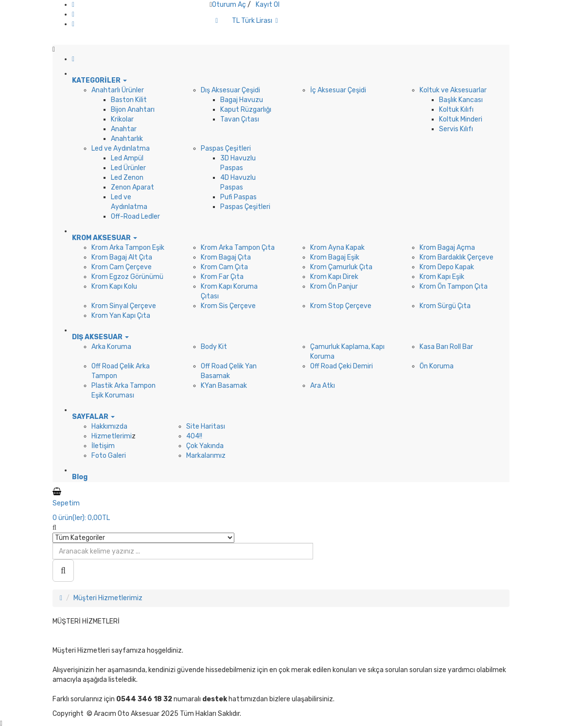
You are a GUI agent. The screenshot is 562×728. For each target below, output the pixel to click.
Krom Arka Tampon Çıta (238, 248)
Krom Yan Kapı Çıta (121, 316)
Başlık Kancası (461, 100)
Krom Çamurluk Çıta (341, 267)
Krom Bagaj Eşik (335, 257)
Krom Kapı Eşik (442, 277)
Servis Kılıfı (456, 129)
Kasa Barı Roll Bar (446, 347)
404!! (194, 436)
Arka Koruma (111, 347)
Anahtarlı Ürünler (118, 90)
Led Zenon (127, 178)
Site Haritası (206, 426)
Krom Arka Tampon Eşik (128, 248)
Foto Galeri (109, 456)
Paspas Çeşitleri (226, 148)
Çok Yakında (205, 446)
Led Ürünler (128, 168)
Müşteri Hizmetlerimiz (108, 598)
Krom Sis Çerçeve (228, 306)
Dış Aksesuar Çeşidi (230, 90)
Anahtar (124, 129)
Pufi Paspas (238, 197)
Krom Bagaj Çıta (226, 257)
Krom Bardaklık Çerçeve (457, 257)
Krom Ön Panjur (334, 286)
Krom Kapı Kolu (114, 286)
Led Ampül (127, 158)
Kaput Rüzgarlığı (246, 110)
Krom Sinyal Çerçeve (124, 306)
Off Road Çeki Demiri (342, 366)
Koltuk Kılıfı (456, 110)
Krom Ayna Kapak (337, 248)
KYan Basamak (224, 386)
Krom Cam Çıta (224, 267)
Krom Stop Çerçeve (341, 306)
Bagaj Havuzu (242, 100)
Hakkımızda (109, 426)
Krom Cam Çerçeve (122, 267)
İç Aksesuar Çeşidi (338, 90)
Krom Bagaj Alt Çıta (122, 257)
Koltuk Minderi (461, 119)
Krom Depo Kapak (447, 267)
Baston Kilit (129, 100)
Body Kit (214, 347)
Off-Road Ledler (135, 217)
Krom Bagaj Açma (447, 248)
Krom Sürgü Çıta (445, 306)
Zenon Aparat (132, 187)
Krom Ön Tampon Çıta (454, 286)
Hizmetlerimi (112, 436)
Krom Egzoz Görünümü (127, 277)
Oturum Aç (229, 5)
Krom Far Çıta (222, 277)
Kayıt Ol (268, 5)
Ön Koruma (437, 366)
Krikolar (122, 119)
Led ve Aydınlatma (121, 148)
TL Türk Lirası (255, 21)
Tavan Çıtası (240, 119)
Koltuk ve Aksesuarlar (453, 90)
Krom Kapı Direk (334, 277)
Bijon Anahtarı (133, 110)
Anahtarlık (127, 139)
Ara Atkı (323, 386)
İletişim (103, 446)
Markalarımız (206, 456)
